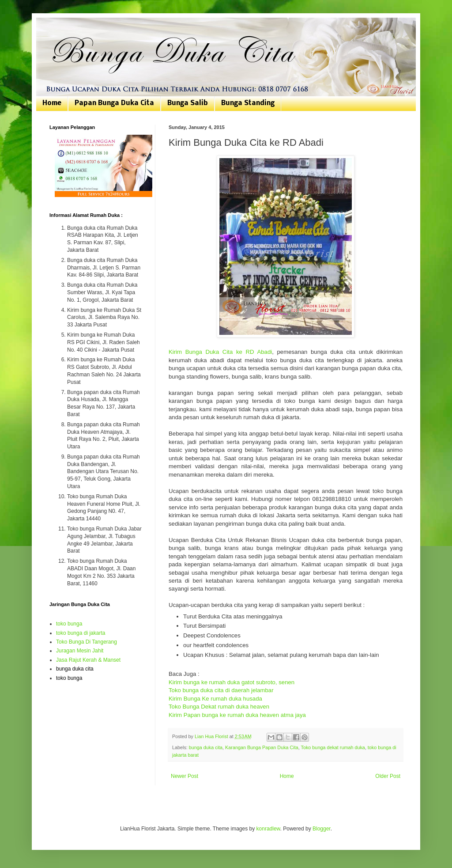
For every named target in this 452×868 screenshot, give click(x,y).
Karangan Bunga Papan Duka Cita (262, 747)
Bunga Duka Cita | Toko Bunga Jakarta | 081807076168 (55, 28)
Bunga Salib (188, 103)
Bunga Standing (248, 103)
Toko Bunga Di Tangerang (87, 642)
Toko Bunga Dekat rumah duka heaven (219, 707)
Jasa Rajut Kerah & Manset (88, 660)
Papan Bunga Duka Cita (114, 103)
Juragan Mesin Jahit (80, 651)
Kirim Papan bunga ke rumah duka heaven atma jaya (237, 715)
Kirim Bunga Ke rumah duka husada (215, 699)
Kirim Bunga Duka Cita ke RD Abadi (220, 352)
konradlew (268, 829)
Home (52, 103)
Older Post (388, 776)
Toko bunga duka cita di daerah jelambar (221, 690)
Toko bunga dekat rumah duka (333, 747)
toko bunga (69, 624)
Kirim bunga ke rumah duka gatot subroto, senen (232, 682)
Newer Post (185, 776)
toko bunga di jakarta (81, 633)
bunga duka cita (206, 747)
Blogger (322, 829)
